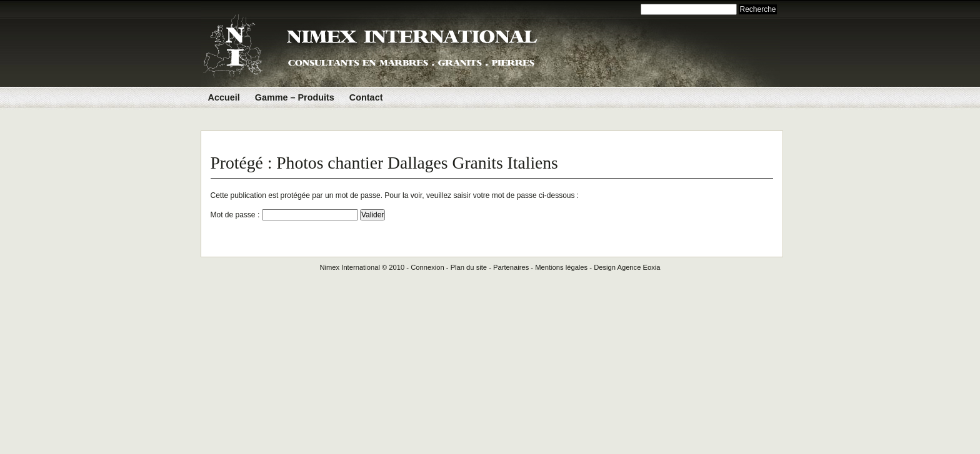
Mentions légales (561, 267)
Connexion (427, 267)
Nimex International (349, 267)
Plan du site (469, 267)
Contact (366, 97)
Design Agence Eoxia (627, 267)
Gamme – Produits (295, 97)
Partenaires (511, 267)
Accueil (224, 97)
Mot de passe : (284, 215)
